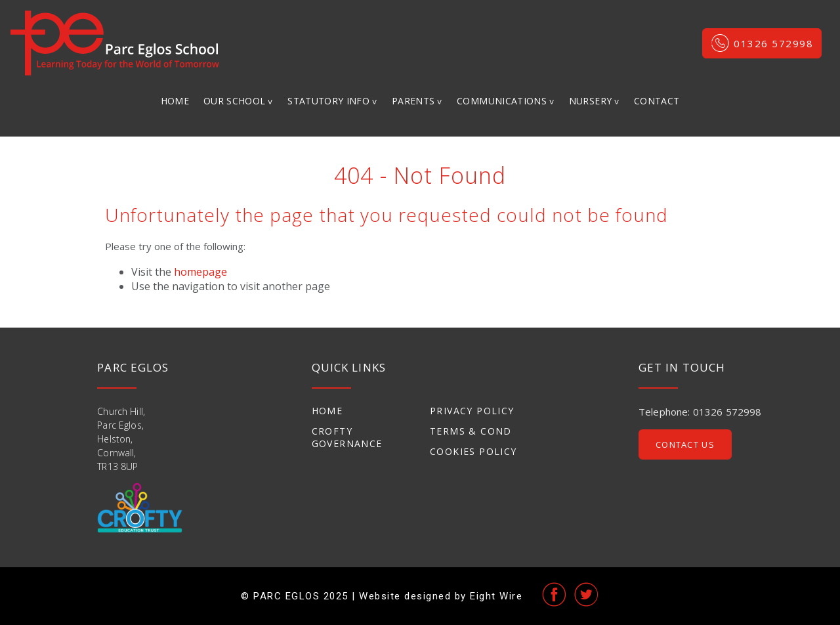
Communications (502, 101)
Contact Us (685, 444)
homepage (200, 272)
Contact (657, 101)
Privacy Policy (472, 411)
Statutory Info (328, 101)
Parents (413, 101)
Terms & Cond (471, 431)
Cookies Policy (473, 451)
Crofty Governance (347, 437)
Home (175, 101)
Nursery (590, 101)
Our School (235, 101)
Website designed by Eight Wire (441, 596)
